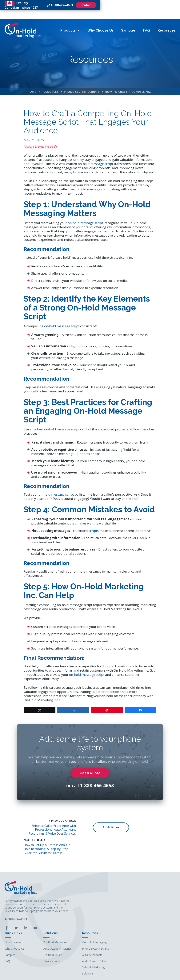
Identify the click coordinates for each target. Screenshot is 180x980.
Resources (166, 22)
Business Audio (113, 934)
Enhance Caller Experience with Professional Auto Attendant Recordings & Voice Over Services (46, 867)
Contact (165, 5)
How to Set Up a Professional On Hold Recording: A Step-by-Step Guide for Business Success (134, 867)
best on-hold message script (62, 434)
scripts (97, 549)
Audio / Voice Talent (154, 934)
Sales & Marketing (153, 940)
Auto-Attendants (152, 928)
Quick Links (73, 906)
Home (32, 87)
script (95, 370)
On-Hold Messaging (154, 915)
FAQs (68, 934)
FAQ (146, 22)
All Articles (90, 865)
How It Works (73, 915)
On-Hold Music (113, 928)
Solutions (110, 906)
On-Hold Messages (115, 915)
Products (70, 22)
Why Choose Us (100, 22)
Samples (128, 22)
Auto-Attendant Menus (118, 922)
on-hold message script (118, 161)
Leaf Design (116, 975)
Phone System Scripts (82, 87)
